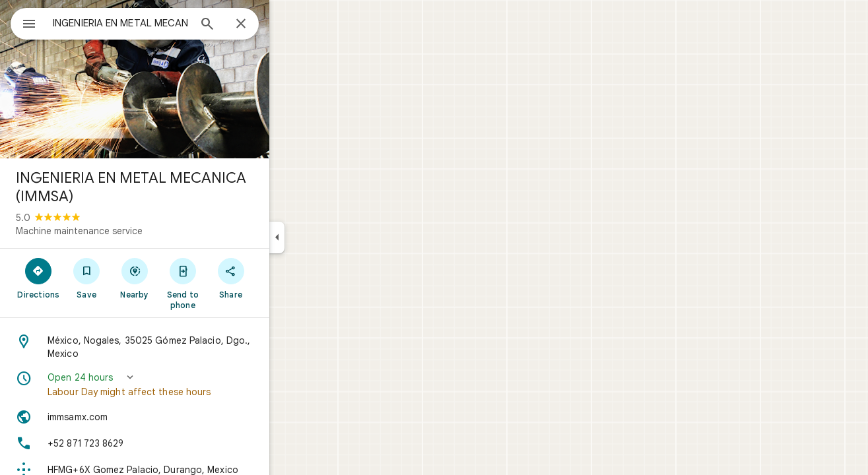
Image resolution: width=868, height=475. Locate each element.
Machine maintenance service (127, 231)
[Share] (278, 278)
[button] (182, 385)
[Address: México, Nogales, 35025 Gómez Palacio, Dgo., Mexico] (182, 347)
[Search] (255, 25)
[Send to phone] (230, 283)
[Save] (134, 278)
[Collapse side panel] (324, 237)
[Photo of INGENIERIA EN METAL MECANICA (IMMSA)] (182, 79)
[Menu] (24, 22)
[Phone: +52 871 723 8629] (182, 443)
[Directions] (86, 278)
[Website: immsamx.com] (182, 417)
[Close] (288, 24)
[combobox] (155, 23)
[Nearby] (183, 278)
